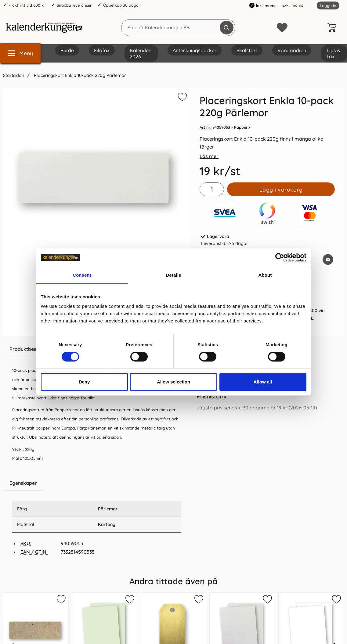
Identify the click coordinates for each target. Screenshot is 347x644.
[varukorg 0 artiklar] (333, 27)
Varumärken (292, 50)
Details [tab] (174, 275)
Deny (84, 382)
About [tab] (265, 275)
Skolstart (247, 50)
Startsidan (14, 75)
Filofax (102, 50)
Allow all (263, 382)
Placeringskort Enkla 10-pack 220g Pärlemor (79, 75)
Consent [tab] (82, 275)
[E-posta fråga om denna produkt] (328, 259)
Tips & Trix (333, 53)
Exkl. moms (293, 5)
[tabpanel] (97, 408)
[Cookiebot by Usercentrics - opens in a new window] (280, 257)
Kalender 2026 (140, 53)
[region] (97, 483)
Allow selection (173, 382)
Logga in (328, 5)
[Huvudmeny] (20, 53)
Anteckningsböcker (195, 50)
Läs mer (209, 156)
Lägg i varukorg (281, 189)
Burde (67, 50)
